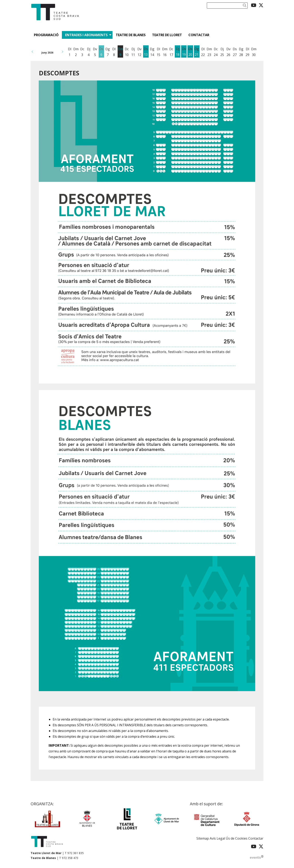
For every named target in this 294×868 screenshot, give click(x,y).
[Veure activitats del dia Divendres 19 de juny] (184, 52)
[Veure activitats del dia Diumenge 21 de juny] (197, 52)
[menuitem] (254, 5)
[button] (245, 5)
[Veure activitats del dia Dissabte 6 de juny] (101, 52)
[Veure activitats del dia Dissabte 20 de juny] (190, 52)
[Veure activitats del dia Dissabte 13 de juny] (146, 52)
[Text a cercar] (227, 6)
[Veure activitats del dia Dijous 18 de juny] (178, 52)
